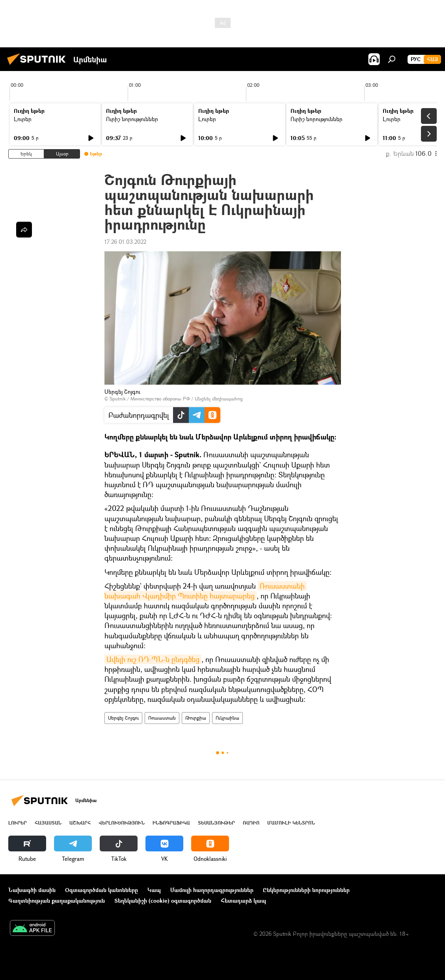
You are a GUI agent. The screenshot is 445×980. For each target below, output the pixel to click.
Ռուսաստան (162, 718)
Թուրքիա (196, 718)
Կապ (154, 890)
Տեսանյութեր (216, 823)
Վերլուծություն (122, 823)
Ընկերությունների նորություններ (306, 890)
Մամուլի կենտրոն (291, 823)
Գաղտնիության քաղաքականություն (57, 901)
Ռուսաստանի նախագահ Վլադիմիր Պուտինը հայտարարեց (206, 591)
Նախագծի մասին (32, 890)
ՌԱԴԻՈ (251, 823)
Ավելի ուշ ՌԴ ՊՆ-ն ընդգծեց (153, 659)
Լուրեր (23, 119)
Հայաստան (48, 823)
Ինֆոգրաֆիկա (171, 823)
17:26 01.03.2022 (125, 242)
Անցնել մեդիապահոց (219, 399)
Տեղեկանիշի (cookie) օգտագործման (163, 901)
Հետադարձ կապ (243, 901)
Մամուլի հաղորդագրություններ (212, 890)
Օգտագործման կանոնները (101, 890)
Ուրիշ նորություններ (132, 119)
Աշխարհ (80, 823)
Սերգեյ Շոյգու (123, 718)
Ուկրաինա (227, 718)
